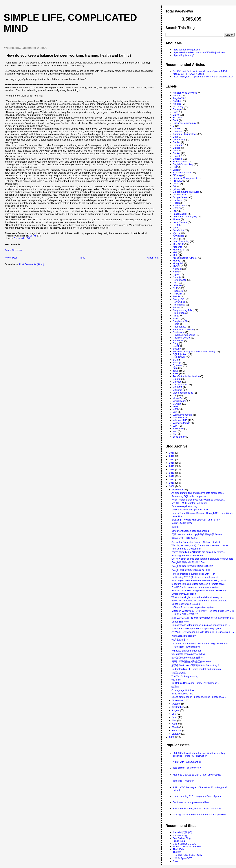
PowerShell (179, 302)
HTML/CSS (179, 206)
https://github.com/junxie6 (186, 50)
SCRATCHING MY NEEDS (187, 846)
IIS (174, 211)
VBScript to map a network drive (189, 654)
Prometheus (179, 313)
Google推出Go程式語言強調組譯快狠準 (192, 566)
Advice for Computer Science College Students (196, 542)
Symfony (177, 365)
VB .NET (177, 387)
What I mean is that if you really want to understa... (198, 500)
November (178, 700)
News (176, 272)
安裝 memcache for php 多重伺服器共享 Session (197, 534)
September (178, 707)
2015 (172, 466)
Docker (176, 153)
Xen (175, 431)
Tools (175, 373)
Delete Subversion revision (186, 604)
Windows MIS (180, 420)
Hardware (178, 200)
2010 (172, 483)
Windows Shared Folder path (187, 651)
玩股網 (175, 687)
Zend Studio (179, 437)
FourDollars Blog (182, 838)
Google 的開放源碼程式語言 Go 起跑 (191, 570)
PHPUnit (177, 294)
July (174, 714)
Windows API (180, 417)
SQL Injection (180, 354)
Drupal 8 (177, 159)
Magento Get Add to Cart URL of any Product (197, 775)
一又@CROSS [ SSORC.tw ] (188, 855)
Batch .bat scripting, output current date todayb (197, 808)
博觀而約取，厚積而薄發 (185, 538)
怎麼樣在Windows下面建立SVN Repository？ (195, 665)
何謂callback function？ (184, 636)
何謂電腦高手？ (180, 640)
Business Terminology (184, 123)
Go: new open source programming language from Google (202, 559)
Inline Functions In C (182, 694)
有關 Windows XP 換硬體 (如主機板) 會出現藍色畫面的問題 (203, 618)
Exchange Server (182, 173)
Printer (176, 307)
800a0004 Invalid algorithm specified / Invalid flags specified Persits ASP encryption (199, 754)
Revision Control (181, 338)
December (178, 490)
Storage (177, 362)
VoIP (175, 406)
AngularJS (178, 98)
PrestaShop (179, 305)
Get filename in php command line (191, 802)
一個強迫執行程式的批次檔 (186, 647)
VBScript (177, 390)
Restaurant (179, 332)
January (177, 734)
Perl (175, 283)
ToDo (175, 371)
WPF (175, 426)
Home (82, 258)
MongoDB (178, 263)
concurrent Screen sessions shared (190, 531)
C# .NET (177, 129)
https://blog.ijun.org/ (183, 55)
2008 (172, 737)
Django (176, 148)
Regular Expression (183, 329)
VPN (175, 409)
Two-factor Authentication (186, 376)
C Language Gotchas (183, 690)
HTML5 (177, 208)
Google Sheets (181, 197)
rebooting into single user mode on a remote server (198, 584)
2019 (172, 453)
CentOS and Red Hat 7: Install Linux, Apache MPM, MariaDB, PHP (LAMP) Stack (200, 72)
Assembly (178, 107)
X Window (178, 428)
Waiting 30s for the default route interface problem (199, 815)
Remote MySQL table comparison (189, 496)
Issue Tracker (180, 222)
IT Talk (176, 225)
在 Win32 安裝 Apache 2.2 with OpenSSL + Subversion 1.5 (203, 632)
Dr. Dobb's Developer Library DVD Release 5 (195, 683)
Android (177, 95)
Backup (177, 109)
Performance (180, 280)
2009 (172, 486)
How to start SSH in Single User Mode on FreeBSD (199, 591)
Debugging (179, 145)
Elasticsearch (180, 162)
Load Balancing (181, 241)
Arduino (177, 104)
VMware (177, 404)
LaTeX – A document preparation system (193, 607)
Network (177, 269)
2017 (172, 460)
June (175, 717)
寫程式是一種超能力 (183, 781)
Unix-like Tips (180, 384)
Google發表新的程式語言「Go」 (189, 562)
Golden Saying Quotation (186, 192)
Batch (176, 115)
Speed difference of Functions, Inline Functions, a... (199, 697)
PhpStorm (178, 291)
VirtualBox (178, 398)
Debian (176, 142)
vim (175, 395)
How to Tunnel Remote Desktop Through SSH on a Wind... (203, 513)
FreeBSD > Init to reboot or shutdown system (195, 587)
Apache (177, 101)
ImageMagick (180, 214)
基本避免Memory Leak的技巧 (187, 658)
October (177, 704)
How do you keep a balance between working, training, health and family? (69, 55)
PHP (175, 288)
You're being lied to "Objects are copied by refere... (198, 552)
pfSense (177, 285)
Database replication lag (184, 506)
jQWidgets (178, 236)
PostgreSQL (179, 299)
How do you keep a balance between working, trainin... (200, 580)
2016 (172, 463)
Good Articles (180, 195)
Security (177, 349)
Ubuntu (177, 379)
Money (176, 261)
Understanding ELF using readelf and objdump (196, 669)
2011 (172, 480)
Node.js (177, 277)
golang (176, 189)
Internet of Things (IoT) (185, 217)
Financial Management (185, 178)
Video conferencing (183, 393)
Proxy (176, 316)
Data (175, 137)
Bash (175, 112)
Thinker (177, 852)
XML (175, 434)
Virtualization (180, 401)
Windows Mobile (181, 423)
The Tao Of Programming (185, 676)
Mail (175, 252)
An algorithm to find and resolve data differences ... (198, 493)
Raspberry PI (180, 321)
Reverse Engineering (184, 335)
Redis (176, 324)
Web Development (183, 415)
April (175, 724)
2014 (172, 469)
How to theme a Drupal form (186, 549)
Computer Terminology (185, 134)
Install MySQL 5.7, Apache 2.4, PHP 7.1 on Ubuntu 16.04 (203, 77)
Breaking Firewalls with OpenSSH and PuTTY (196, 520)
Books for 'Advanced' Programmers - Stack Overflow (199, 601)
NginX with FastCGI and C (187, 762)
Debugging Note (180, 622)
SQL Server (179, 357)
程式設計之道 (179, 673)
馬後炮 (175, 527)
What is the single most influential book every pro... (198, 597)
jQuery (176, 233)
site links (176, 680)
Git (174, 186)
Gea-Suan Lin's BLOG (185, 844)
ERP (175, 167)
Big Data (177, 118)
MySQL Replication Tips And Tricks (190, 510)
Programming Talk (22, 238)
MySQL (177, 266)
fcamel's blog (180, 835)
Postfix (176, 296)
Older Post (153, 258)
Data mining (179, 140)
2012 (172, 476)
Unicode (177, 382)
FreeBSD (178, 181)
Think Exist (179, 849)
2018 (172, 456)
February (177, 730)
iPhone (176, 219)
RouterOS (178, 340)
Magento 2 (178, 250)
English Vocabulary (183, 164)
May (175, 720)
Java (175, 228)
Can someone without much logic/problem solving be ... (201, 625)
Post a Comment (13, 250)
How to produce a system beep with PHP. (193, 574)
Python (176, 318)
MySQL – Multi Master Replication (189, 503)
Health (176, 203)
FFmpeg (177, 175)
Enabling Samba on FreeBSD (187, 555)
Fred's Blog (179, 841)
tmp (175, 368)
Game (176, 184)
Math (175, 255)
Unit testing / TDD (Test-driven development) (195, 577)
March (176, 727)
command (178, 131)
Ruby (175, 343)
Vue (175, 412)
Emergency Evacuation (184, 594)
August (176, 710)
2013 (172, 473)
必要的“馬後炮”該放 (182, 523)
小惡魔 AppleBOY (182, 858)
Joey (175, 861)
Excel (176, 170)
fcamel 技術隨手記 (183, 832)
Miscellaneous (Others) (185, 258)
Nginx (176, 274)
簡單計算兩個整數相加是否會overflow (191, 662)
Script (176, 346)
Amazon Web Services (185, 93)
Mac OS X (178, 244)
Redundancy (179, 327)
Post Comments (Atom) (32, 264)
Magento (177, 247)
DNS (175, 151)
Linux (176, 239)
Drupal (176, 156)
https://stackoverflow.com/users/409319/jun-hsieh (199, 52)
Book (175, 120)
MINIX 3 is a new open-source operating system (197, 628)
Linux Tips (177, 516)
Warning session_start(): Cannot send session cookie (200, 545)
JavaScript (178, 230)
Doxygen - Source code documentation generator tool (200, 644)
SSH (175, 360)
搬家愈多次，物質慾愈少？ (187, 768)
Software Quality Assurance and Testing (194, 351)
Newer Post (11, 258)
